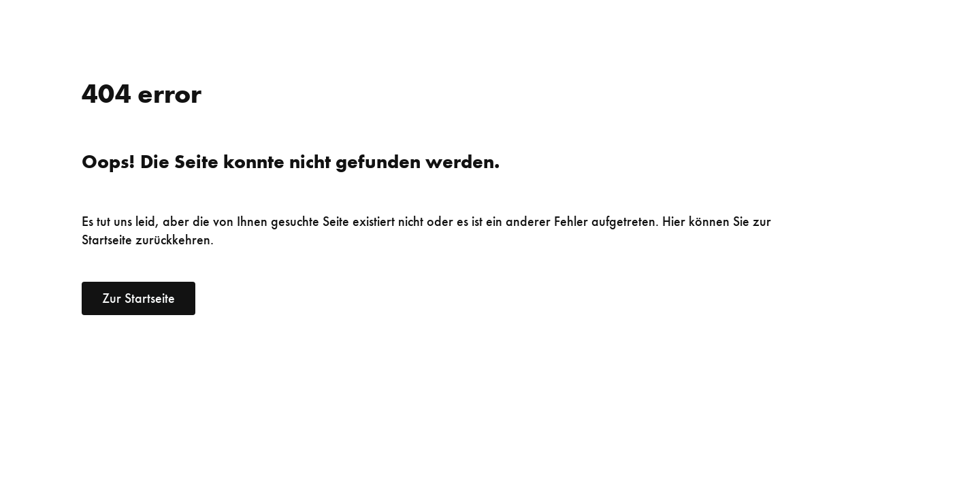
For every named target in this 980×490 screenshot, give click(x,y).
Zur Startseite (138, 298)
